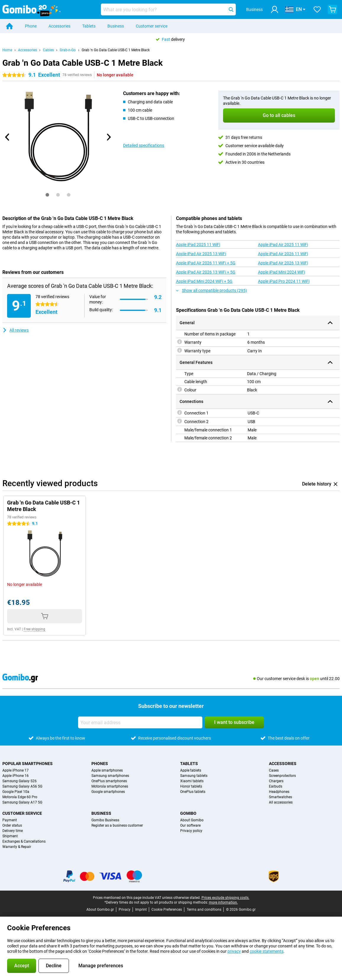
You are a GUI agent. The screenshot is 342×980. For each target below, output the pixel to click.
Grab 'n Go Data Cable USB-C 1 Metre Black (116, 50)
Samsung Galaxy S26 (20, 781)
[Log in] (275, 9)
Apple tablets (191, 770)
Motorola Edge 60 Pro (20, 797)
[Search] (231, 9)
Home (7, 50)
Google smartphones (108, 792)
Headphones (279, 792)
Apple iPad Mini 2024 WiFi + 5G (204, 281)
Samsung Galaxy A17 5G (22, 802)
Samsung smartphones (110, 776)
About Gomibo (192, 820)
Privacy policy (191, 831)
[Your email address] (140, 722)
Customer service (152, 26)
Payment (10, 820)
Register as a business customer (117, 825)
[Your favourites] (317, 9)
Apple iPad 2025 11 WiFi (198, 245)
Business (116, 26)
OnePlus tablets (193, 792)
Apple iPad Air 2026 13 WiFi (283, 263)
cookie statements (267, 951)
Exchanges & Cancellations (24, 841)
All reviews (16, 330)
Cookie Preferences (167, 910)
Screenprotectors (282, 776)
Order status (12, 825)
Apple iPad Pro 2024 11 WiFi (284, 281)
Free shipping (34, 629)
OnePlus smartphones (109, 781)
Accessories (59, 26)
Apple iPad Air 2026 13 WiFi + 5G (206, 272)
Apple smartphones (107, 770)
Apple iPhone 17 (16, 770)
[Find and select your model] (168, 9)
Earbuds (276, 786)
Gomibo (188, 813)
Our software (190, 825)
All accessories (281, 802)
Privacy (125, 910)
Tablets (89, 26)
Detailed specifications (144, 145)
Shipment (10, 836)
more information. (223, 902)
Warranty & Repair (17, 847)
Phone (31, 26)
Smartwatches (280, 797)
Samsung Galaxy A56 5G (22, 786)
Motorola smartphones (110, 786)
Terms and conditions (204, 910)
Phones (100, 764)
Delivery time (13, 831)
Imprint (141, 910)
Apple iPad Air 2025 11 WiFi (283, 245)
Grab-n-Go (68, 50)
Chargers (276, 781)
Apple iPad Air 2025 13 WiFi (201, 254)
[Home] (9, 26)
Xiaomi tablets (192, 781)
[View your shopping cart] (333, 9)
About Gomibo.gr (100, 910)
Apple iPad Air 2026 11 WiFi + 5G (206, 263)
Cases (274, 770)
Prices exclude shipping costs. (225, 898)
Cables (48, 50)
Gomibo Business (105, 820)
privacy (234, 951)
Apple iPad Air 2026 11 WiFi (283, 254)
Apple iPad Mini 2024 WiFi (281, 272)
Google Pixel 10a (16, 792)
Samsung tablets (194, 776)
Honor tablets (191, 786)
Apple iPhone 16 (16, 776)
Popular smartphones (28, 764)
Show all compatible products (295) (212, 290)
